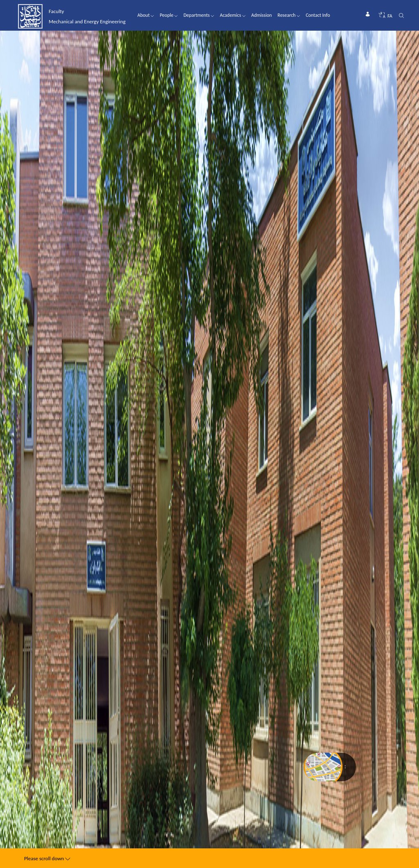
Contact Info (318, 15)
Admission (261, 15)
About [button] (146, 15)
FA (390, 16)
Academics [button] (233, 15)
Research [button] (289, 15)
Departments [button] (199, 15)
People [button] (169, 15)
